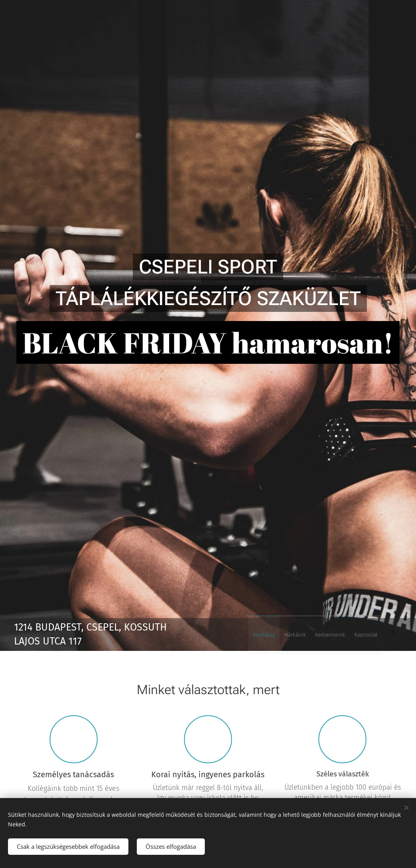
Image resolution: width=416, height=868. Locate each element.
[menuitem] (337, 635)
